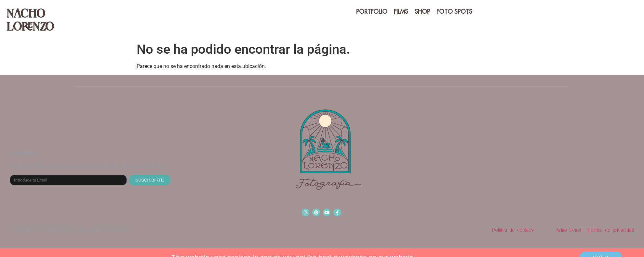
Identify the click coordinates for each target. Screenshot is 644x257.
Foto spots (454, 12)
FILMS (401, 12)
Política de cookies (513, 230)
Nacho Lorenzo (30, 20)
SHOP (422, 12)
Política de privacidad (611, 230)
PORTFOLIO (372, 12)
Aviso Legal (568, 230)
